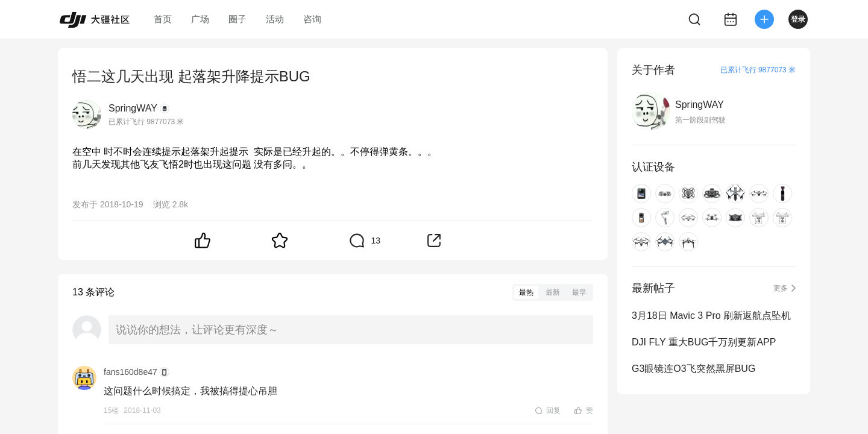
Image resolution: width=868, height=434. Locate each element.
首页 (163, 19)
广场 (200, 19)
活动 (275, 19)
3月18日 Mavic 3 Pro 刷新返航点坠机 (711, 316)
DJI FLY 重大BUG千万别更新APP (704, 342)
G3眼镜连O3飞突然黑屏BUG (693, 369)
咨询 (312, 19)
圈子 (237, 19)
